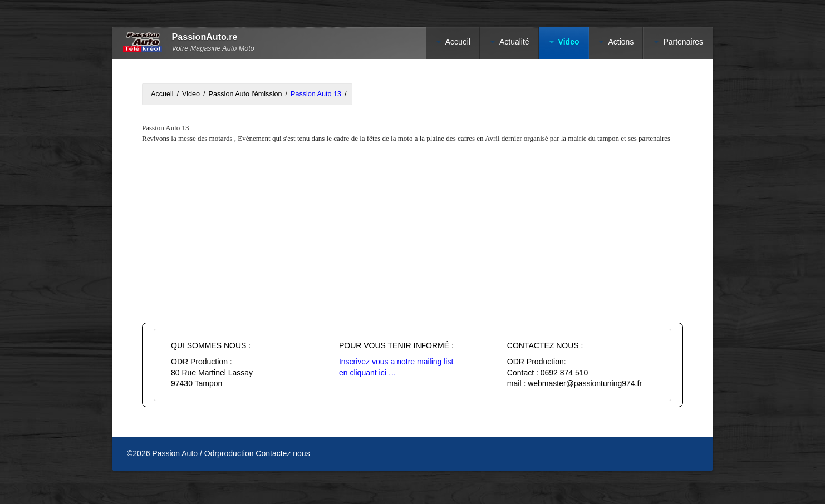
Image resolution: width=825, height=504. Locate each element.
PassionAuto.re (205, 37)
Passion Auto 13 (316, 94)
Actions (621, 42)
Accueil (458, 42)
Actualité (514, 42)
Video (191, 94)
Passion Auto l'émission (245, 94)
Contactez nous (283, 453)
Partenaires (683, 42)
